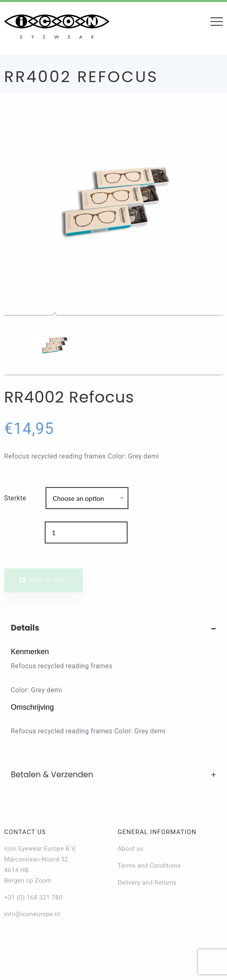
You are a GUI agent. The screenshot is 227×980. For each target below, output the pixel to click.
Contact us (25, 832)
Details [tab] (25, 628)
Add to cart (49, 580)
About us (130, 849)
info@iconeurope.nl (32, 914)
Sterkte (15, 498)
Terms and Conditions (149, 866)
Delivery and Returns (147, 883)
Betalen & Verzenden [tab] (52, 775)
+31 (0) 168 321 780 (33, 898)
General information (157, 832)
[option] (113, 202)
